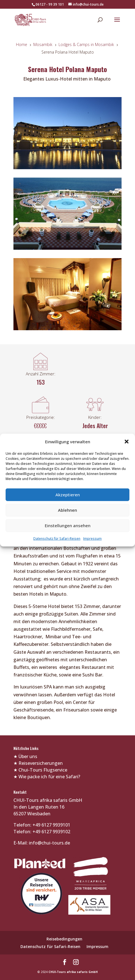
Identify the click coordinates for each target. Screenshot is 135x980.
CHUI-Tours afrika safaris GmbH (73, 972)
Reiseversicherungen (41, 763)
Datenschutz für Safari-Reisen (57, 539)
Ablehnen (67, 510)
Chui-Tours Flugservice (43, 770)
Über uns (28, 756)
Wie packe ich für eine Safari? (49, 777)
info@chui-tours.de (49, 843)
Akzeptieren (68, 495)
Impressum (92, 539)
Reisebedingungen (64, 939)
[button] (127, 442)
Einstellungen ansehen (68, 525)
